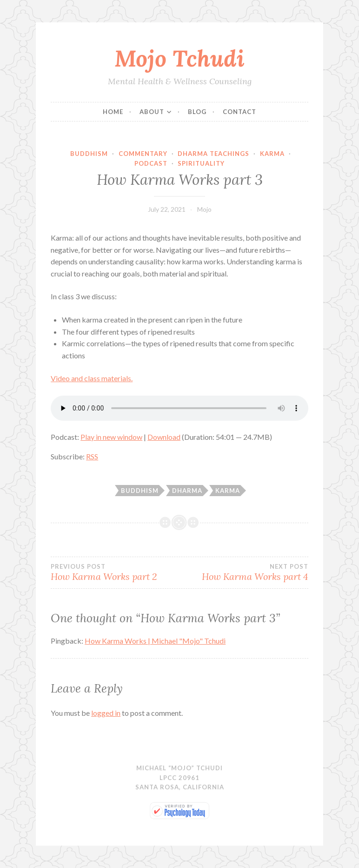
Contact (239, 112)
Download (164, 437)
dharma (187, 491)
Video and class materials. (92, 378)
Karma (272, 154)
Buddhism (89, 154)
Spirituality (201, 163)
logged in (106, 713)
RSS (92, 456)
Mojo (204, 209)
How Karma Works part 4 (244, 572)
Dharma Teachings (213, 154)
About (152, 112)
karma (228, 491)
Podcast (151, 163)
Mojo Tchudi (179, 58)
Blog (197, 112)
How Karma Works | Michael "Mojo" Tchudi (155, 641)
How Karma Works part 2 (115, 572)
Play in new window (111, 437)
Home (113, 112)
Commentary (143, 154)
